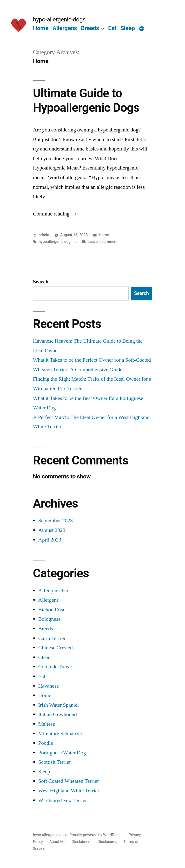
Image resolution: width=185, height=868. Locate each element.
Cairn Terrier (52, 638)
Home (41, 28)
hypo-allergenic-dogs (59, 19)
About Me (57, 842)
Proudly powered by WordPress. (96, 835)
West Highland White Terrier (69, 791)
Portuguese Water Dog (62, 753)
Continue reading (55, 214)
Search (41, 282)
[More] (142, 29)
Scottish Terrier (55, 762)
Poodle (46, 743)
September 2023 (56, 521)
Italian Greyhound (58, 714)
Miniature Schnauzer (60, 734)
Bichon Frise (52, 610)
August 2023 (52, 530)
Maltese (47, 724)
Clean (44, 657)
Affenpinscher (53, 591)
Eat (112, 28)
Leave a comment (103, 242)
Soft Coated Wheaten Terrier (69, 781)
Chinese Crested (56, 648)
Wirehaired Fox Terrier (63, 800)
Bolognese (50, 619)
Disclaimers (82, 842)
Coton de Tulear (55, 667)
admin (44, 235)
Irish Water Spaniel (59, 705)
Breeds (90, 28)
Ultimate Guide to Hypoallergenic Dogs (86, 100)
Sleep (128, 28)
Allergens (65, 28)
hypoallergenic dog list (58, 242)
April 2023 (50, 540)
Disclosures (107, 842)
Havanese (49, 686)
